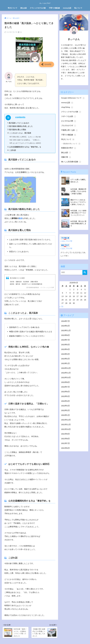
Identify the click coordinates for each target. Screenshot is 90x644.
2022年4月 (65, 403)
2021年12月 (66, 421)
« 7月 (62, 308)
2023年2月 (65, 360)
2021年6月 (65, 450)
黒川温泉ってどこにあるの (18, 123)
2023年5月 (65, 346)
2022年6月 (65, 393)
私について (78, 8)
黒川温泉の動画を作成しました (20, 126)
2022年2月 (65, 412)
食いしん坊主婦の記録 (72, 163)
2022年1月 (65, 417)
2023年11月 (66, 332)
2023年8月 (65, 337)
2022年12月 (66, 370)
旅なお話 (24, 8)
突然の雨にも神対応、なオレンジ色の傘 (25, 137)
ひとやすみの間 (69, 122)
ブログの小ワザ (69, 126)
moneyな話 (67, 8)
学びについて (13, 8)
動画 (21, 219)
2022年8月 (65, 384)
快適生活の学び (69, 149)
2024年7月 (65, 323)
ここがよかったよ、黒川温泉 (19, 133)
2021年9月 (65, 436)
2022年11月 (66, 374)
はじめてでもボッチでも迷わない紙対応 (25, 144)
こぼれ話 (12, 151)
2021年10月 (66, 431)
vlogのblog (67, 107)
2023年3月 (65, 356)
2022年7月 (65, 389)
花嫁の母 (66, 158)
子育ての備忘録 (54, 8)
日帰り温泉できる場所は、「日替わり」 (25, 141)
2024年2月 (65, 327)
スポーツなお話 (69, 117)
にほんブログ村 (67, 243)
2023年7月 (65, 341)
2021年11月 (66, 426)
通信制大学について (72, 145)
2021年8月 (65, 440)
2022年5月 (65, 398)
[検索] (85, 274)
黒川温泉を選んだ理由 (17, 130)
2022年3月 (65, 407)
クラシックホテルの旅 (38, 8)
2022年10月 (66, 379)
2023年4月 (65, 351)
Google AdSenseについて (73, 98)
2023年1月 (65, 365)
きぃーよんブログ (45, 3)
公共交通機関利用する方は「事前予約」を (24, 148)
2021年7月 (65, 445)
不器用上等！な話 (70, 131)
